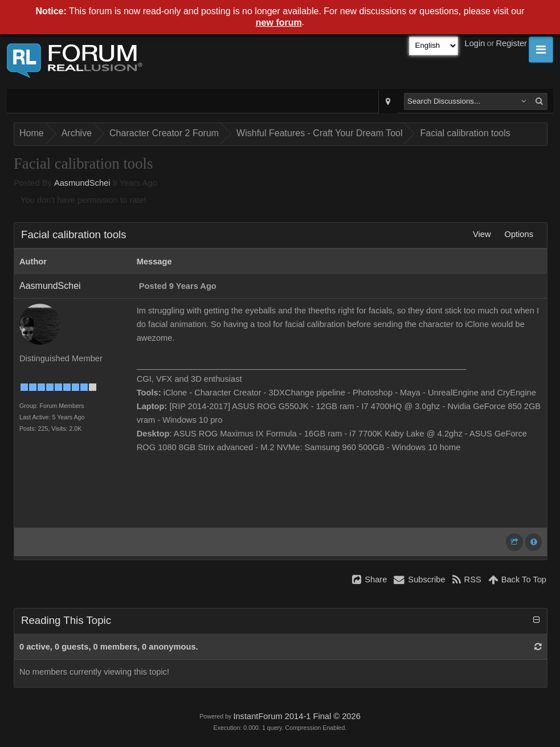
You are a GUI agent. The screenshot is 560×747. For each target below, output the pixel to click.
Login (475, 43)
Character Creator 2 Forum (164, 133)
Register (511, 43)
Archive (77, 133)
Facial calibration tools (465, 133)
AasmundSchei (82, 183)
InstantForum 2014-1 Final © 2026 (297, 716)
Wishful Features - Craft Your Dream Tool (319, 133)
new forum (279, 23)
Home (32, 133)
